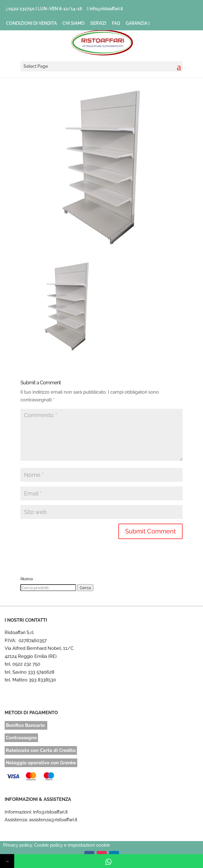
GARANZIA (137, 23)
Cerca (85, 588)
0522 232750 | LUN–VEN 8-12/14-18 (45, 9)
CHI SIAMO (74, 23)
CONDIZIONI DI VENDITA (32, 23)
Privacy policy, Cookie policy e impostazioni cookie (57, 845)
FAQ (116, 23)
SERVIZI (98, 23)
